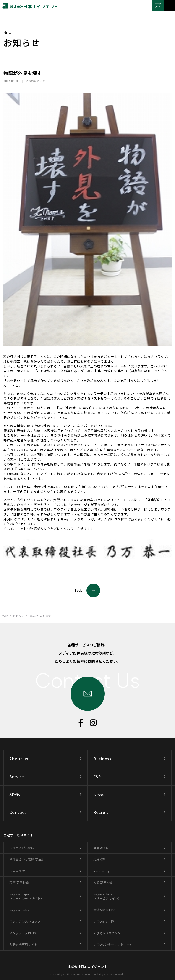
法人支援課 (17, 871)
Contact (18, 812)
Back (88, 590)
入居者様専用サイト (23, 944)
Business (102, 759)
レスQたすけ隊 (104, 921)
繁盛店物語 (101, 848)
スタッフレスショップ (25, 921)
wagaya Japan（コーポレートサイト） (26, 896)
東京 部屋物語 (19, 882)
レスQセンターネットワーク (113, 944)
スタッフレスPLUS (23, 933)
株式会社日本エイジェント (87, 967)
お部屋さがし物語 (22, 848)
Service (17, 776)
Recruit (101, 812)
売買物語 (100, 859)
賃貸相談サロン (104, 910)
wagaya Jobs (19, 910)
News (99, 794)
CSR (97, 776)
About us (19, 759)
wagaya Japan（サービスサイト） (107, 896)
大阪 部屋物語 (103, 882)
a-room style (103, 871)
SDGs (15, 794)
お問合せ (158, 6)
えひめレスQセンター (109, 933)
